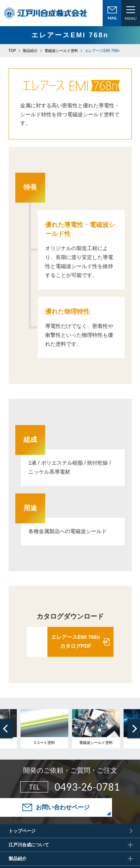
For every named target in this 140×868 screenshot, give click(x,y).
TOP (12, 51)
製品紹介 (30, 51)
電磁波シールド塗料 (61, 51)
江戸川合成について (29, 845)
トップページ (22, 831)
